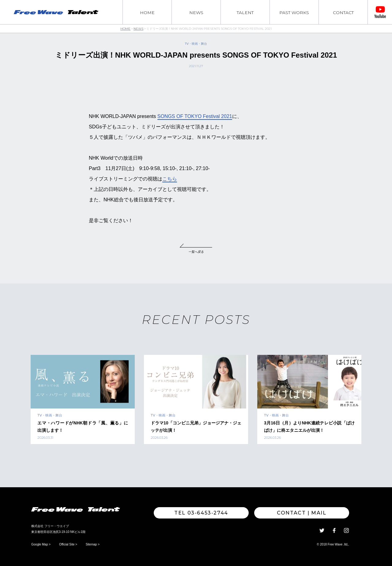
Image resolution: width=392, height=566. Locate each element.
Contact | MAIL (302, 513)
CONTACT (343, 13)
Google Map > (41, 544)
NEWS (196, 13)
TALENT (245, 13)
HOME (147, 13)
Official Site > (68, 544)
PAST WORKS (294, 13)
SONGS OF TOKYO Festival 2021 (195, 116)
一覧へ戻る (196, 252)
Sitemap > (93, 544)
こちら (170, 179)
